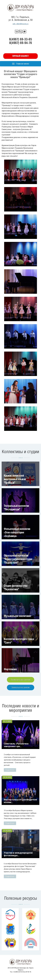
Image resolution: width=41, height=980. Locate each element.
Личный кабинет (20, 56)
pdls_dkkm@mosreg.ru (21, 24)
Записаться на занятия (20, 687)
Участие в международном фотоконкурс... (18, 854)
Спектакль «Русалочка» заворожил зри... (16, 745)
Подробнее (10, 770)
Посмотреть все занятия (21, 680)
